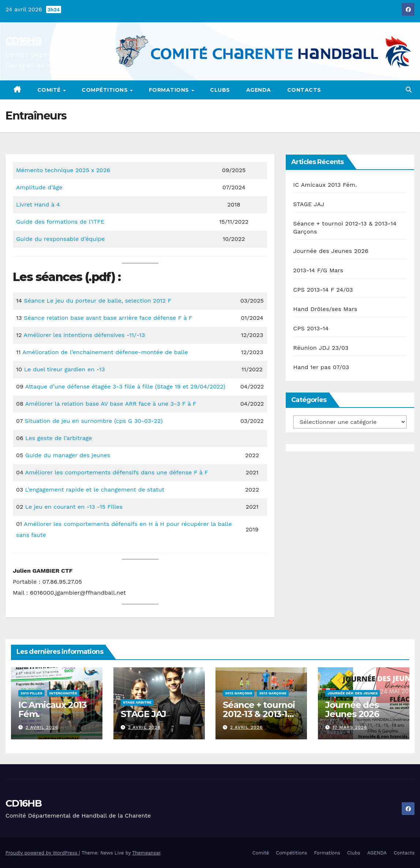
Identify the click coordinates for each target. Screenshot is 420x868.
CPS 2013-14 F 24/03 (323, 290)
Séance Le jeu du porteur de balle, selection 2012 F (97, 301)
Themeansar (146, 853)
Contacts (304, 90)
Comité (50, 90)
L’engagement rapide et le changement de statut (95, 490)
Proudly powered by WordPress (42, 853)
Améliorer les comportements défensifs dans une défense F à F (117, 472)
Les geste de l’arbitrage (59, 438)
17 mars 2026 (349, 727)
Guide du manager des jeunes (68, 455)
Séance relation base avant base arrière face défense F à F (108, 318)
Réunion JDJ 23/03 (321, 348)
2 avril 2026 (42, 727)
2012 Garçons (239, 693)
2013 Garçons (273, 693)
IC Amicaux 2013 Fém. (325, 185)
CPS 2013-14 (311, 328)
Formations (170, 90)
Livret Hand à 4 (38, 204)
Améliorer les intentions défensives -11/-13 (84, 335)
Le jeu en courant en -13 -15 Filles (74, 507)
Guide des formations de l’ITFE (60, 222)
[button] (409, 90)
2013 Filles (31, 693)
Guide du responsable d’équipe (61, 239)
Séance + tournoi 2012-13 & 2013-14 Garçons (259, 714)
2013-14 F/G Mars (318, 270)
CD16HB (23, 41)
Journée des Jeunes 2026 (331, 251)
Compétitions (106, 90)
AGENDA (259, 90)
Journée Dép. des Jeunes (352, 693)
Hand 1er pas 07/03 (321, 367)
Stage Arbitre (137, 702)
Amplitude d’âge (39, 187)
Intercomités (63, 693)
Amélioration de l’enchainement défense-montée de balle (105, 352)
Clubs (220, 90)
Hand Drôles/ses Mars (325, 309)
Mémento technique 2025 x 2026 (63, 170)
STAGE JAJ (309, 204)
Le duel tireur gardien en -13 (65, 369)
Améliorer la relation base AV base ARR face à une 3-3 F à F (111, 404)
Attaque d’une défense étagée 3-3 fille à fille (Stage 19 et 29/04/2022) (125, 386)
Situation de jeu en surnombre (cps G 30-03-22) (94, 421)
